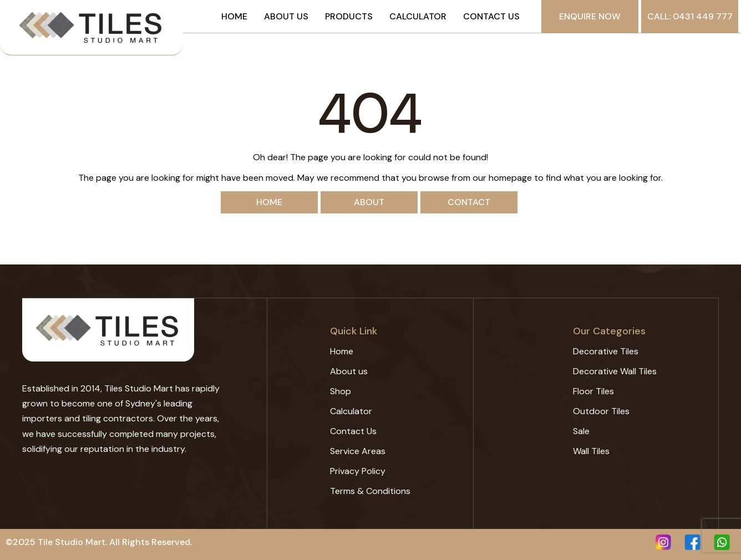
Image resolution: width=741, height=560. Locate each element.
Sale (581, 431)
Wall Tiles (591, 451)
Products (349, 17)
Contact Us (491, 17)
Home (234, 17)
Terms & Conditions (370, 491)
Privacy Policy (358, 471)
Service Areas (358, 451)
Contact (469, 202)
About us (286, 17)
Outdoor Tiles (601, 411)
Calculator (418, 17)
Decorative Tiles (606, 351)
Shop (341, 391)
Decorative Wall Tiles (615, 371)
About (369, 202)
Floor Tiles (593, 391)
